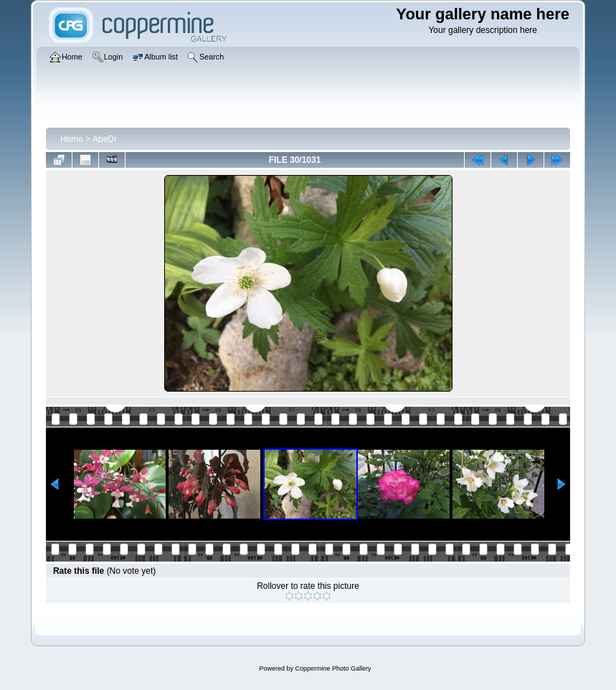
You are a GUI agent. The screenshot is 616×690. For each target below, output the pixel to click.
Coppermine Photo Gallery (333, 668)
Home (72, 139)
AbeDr (105, 139)
